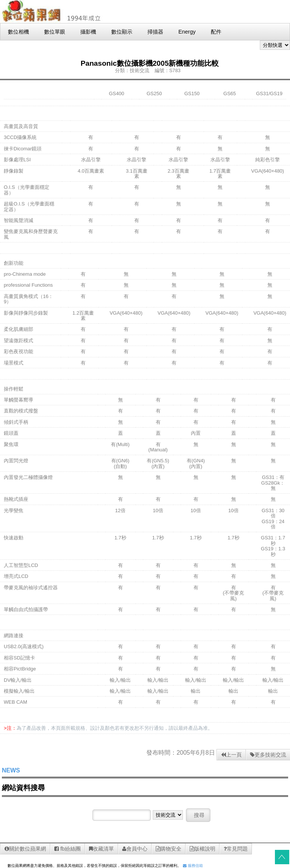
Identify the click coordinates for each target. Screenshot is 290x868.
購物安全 (169, 849)
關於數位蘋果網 (25, 849)
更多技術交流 (268, 755)
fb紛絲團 (68, 849)
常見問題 (236, 849)
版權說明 (203, 849)
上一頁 (231, 755)
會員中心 (135, 849)
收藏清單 (101, 849)
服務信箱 (193, 866)
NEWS (11, 770)
